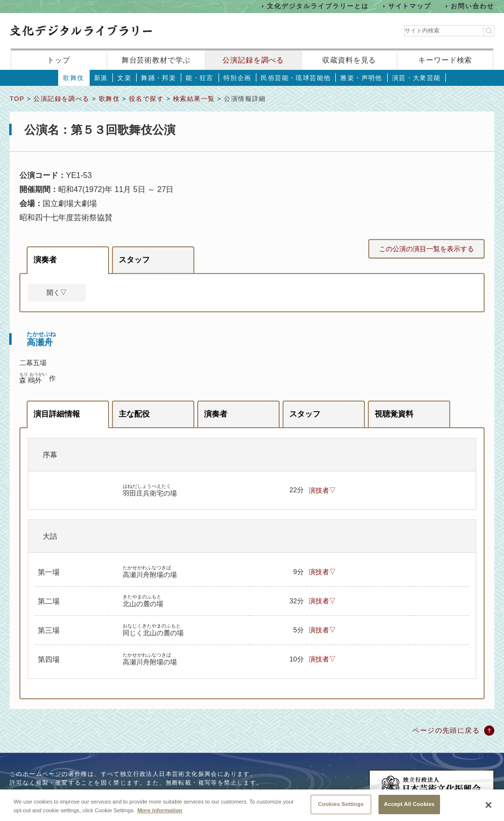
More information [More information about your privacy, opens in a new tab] (160, 815)
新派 (101, 78)
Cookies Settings (341, 809)
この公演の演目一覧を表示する (426, 249)
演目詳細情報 (57, 414)
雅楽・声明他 (361, 78)
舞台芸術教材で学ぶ (156, 60)
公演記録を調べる (253, 60)
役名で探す (146, 99)
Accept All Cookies (409, 809)
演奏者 (45, 260)
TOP (17, 99)
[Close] (488, 810)
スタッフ (134, 260)
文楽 (124, 78)
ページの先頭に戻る (446, 730)
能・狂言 (200, 78)
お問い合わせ (472, 6)
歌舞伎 (73, 78)
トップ (59, 60)
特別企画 (237, 78)
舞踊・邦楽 (158, 78)
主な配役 (134, 414)
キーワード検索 (445, 60)
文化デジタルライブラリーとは (318, 6)
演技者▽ (322, 490)
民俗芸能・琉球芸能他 (296, 78)
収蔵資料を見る (349, 60)
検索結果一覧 (194, 99)
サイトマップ (410, 6)
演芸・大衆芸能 (417, 78)
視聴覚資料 (394, 414)
